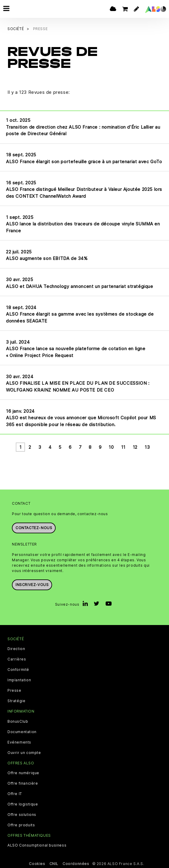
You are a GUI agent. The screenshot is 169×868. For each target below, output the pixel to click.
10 (111, 447)
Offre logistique (23, 804)
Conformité (18, 669)
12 (135, 447)
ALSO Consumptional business (37, 845)
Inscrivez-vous (32, 584)
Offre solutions (22, 814)
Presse (14, 690)
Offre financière (23, 783)
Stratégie (16, 701)
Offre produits (21, 825)
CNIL (54, 863)
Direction (16, 649)
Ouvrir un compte (24, 752)
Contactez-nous (34, 527)
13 (147, 447)
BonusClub (18, 721)
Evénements (19, 742)
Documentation (22, 731)
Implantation (19, 680)
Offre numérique (23, 772)
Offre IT (15, 793)
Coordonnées (76, 863)
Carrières (17, 659)
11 (123, 447)
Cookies (37, 863)
